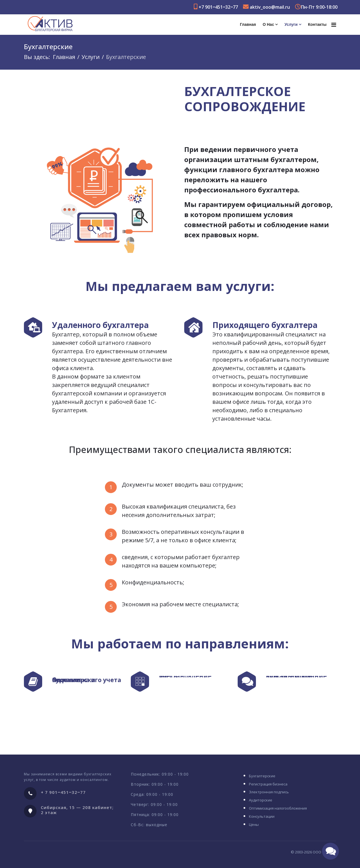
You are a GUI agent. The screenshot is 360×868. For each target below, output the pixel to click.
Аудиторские (261, 800)
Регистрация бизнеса (268, 784)
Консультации (262, 816)
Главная (248, 24)
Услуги (291, 24)
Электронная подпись (269, 792)
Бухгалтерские (262, 776)
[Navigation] (334, 25)
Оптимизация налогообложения (278, 808)
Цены (254, 824)
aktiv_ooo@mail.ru (270, 7)
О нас (268, 24)
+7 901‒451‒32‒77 (218, 7)
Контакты (317, 24)
